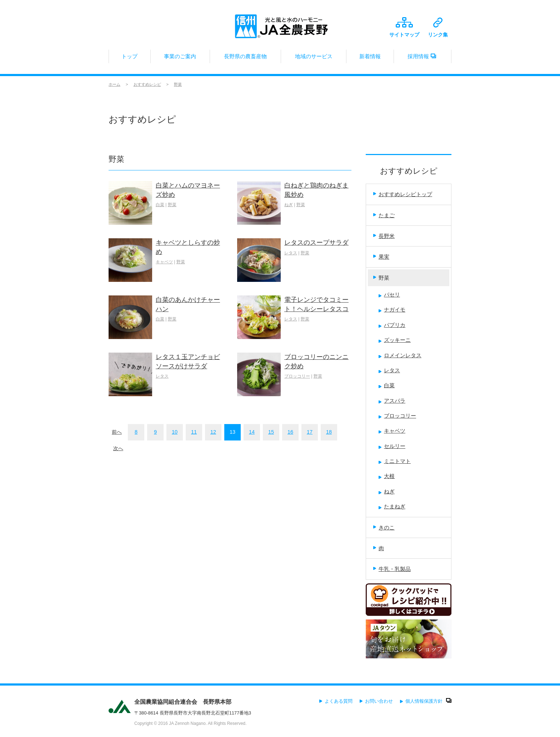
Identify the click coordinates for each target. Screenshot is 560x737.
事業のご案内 (180, 58)
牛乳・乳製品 (392, 569)
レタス (291, 253)
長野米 (384, 236)
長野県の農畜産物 (245, 58)
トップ (130, 58)
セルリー (392, 446)
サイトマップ (404, 27)
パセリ (389, 295)
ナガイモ (392, 310)
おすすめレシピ (147, 84)
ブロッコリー (297, 376)
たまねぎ (392, 506)
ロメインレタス (400, 355)
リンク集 (438, 28)
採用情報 (422, 58)
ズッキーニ (395, 340)
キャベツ (164, 262)
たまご (384, 215)
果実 (381, 257)
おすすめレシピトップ (403, 194)
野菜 (178, 84)
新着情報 (370, 58)
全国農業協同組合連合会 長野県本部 (183, 702)
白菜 (160, 205)
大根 (387, 476)
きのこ (384, 527)
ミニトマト (395, 461)
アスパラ (392, 401)
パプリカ (392, 325)
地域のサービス (314, 58)
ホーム (114, 84)
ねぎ (289, 205)
